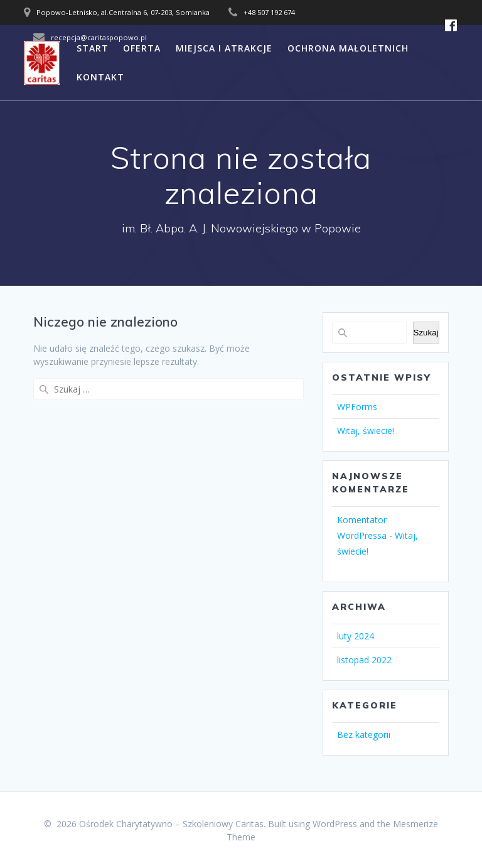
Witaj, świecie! (366, 431)
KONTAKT (100, 77)
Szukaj (426, 333)
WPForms (357, 407)
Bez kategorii (364, 735)
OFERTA (142, 48)
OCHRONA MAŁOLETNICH (348, 48)
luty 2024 (356, 636)
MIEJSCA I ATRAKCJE (224, 48)
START (93, 48)
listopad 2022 (364, 660)
